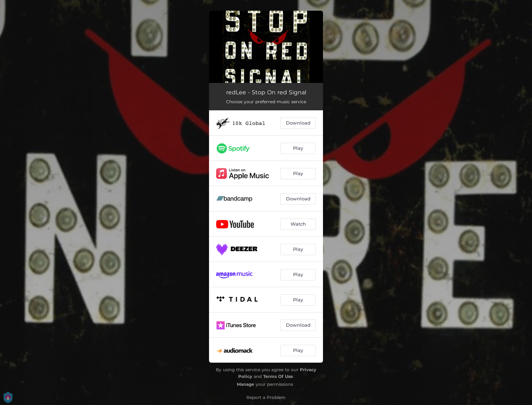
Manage (246, 384)
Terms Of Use (278, 376)
